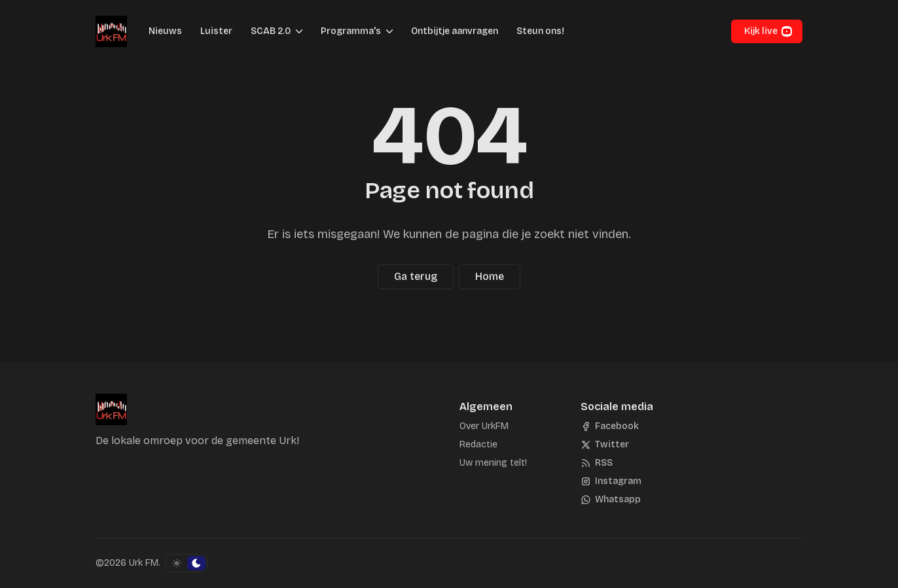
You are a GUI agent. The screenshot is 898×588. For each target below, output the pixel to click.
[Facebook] (610, 426)
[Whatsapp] (611, 500)
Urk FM (144, 563)
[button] (267, 31)
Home (490, 276)
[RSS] (597, 463)
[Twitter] (605, 445)
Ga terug (416, 276)
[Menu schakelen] (299, 31)
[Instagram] (611, 481)
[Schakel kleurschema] (187, 563)
